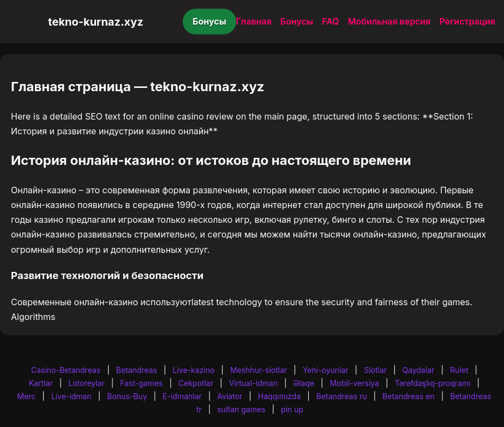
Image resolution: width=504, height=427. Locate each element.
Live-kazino (194, 370)
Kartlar (41, 383)
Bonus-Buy (127, 396)
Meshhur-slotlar (259, 370)
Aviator (230, 396)
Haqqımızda (279, 396)
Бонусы (209, 21)
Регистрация (467, 21)
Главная (254, 21)
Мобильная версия (389, 21)
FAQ (330, 21)
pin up (292, 409)
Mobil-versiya (355, 383)
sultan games (241, 409)
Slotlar (375, 370)
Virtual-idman (253, 383)
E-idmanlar (182, 396)
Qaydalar (419, 370)
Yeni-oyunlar (326, 370)
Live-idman (71, 396)
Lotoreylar (86, 383)
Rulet (459, 370)
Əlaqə (304, 383)
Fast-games (141, 383)
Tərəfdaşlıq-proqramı (433, 383)
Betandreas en (409, 396)
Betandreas (137, 370)
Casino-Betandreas (66, 370)
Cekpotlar (196, 383)
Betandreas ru (342, 396)
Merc (27, 396)
